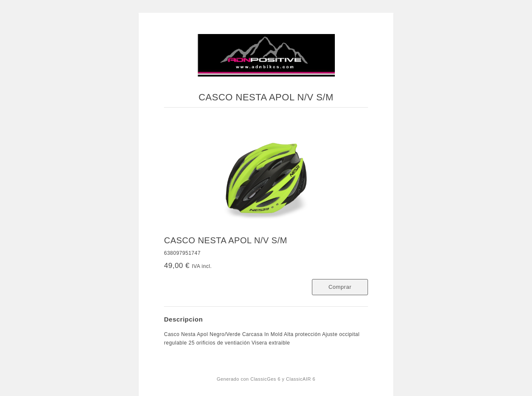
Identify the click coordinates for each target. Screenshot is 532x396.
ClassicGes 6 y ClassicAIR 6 (283, 379)
